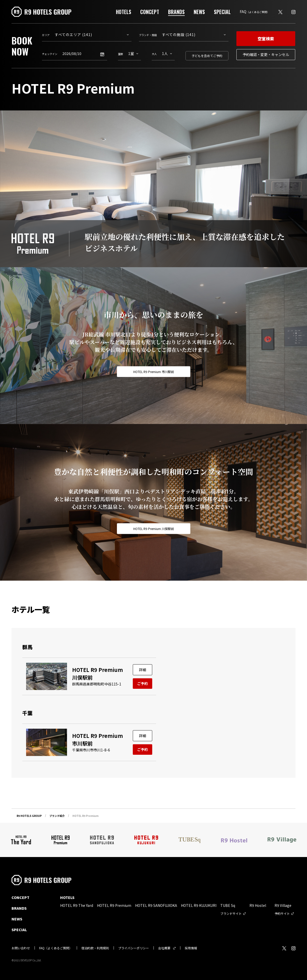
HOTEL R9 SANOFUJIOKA (156, 905)
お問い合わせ (21, 948)
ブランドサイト (231, 913)
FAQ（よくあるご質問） (56, 948)
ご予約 (142, 683)
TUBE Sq (228, 905)
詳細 (142, 670)
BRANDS (176, 12)
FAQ (255, 12)
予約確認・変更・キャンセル (266, 54)
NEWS (199, 12)
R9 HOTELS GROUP (29, 816)
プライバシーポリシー (134, 948)
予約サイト (282, 913)
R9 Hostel (258, 905)
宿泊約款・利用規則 (95, 948)
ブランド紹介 (57, 816)
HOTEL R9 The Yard (77, 905)
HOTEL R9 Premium (114, 905)
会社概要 (164, 948)
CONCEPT (150, 12)
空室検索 (266, 39)
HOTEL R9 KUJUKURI (199, 905)
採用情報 (191, 948)
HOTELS (124, 12)
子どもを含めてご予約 (207, 56)
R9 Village (283, 905)
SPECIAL (222, 12)
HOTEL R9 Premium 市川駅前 (154, 372)
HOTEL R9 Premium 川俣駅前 (154, 528)
